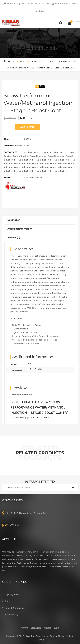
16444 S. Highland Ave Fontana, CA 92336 (28, 4)
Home (11, 61)
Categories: (11, 152)
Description (14, 220)
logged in (28, 417)
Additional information (20, 229)
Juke (51, 61)
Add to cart (28, 127)
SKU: (6, 139)
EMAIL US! (15, 525)
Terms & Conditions (14, 608)
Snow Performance (33, 178)
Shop (23, 61)
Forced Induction (67, 61)
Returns (8, 601)
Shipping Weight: (13, 146)
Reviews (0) (14, 238)
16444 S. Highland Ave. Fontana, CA (28, 513)
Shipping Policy (12, 595)
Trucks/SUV (37, 61)
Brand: (8, 178)
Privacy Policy (11, 615)
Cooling (28, 152)
